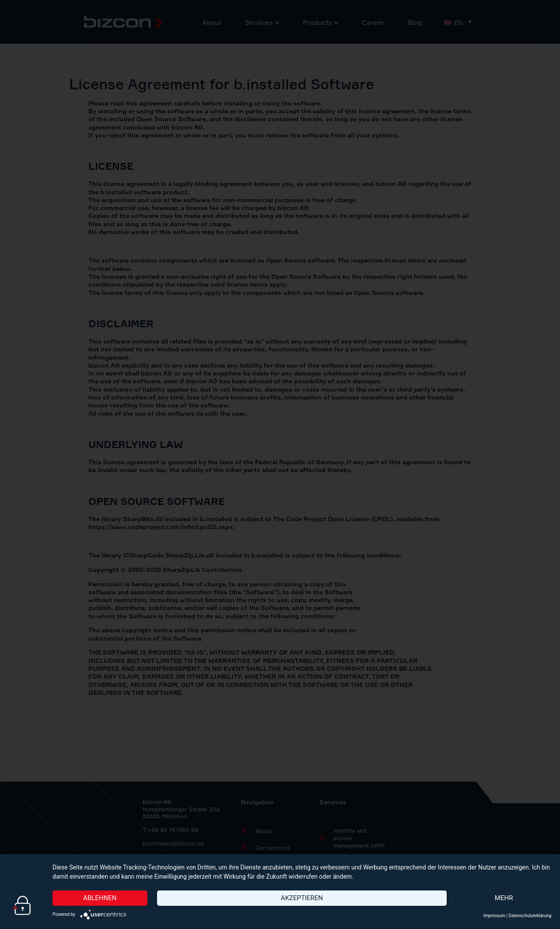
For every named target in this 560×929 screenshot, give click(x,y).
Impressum (494, 916)
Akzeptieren (302, 898)
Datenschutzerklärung (530, 916)
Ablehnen (100, 898)
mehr (504, 898)
